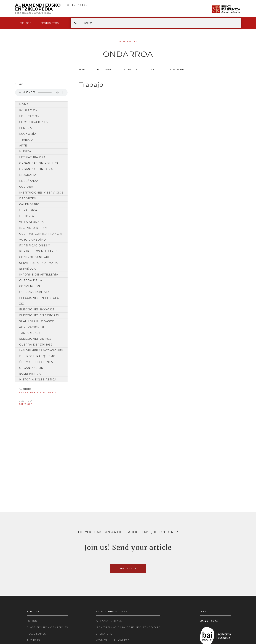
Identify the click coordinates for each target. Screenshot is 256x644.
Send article (128, 568)
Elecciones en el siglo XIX (39, 301)
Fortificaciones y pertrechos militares (38, 248)
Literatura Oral (33, 157)
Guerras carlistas (35, 292)
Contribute (177, 69)
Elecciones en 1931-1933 (39, 315)
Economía (28, 134)
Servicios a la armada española (39, 266)
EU (74, 5)
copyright (25, 404)
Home (24, 104)
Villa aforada (32, 222)
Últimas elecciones (36, 362)
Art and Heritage (109, 621)
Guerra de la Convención (31, 283)
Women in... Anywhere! (113, 640)
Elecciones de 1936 (35, 339)
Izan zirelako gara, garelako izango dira (128, 627)
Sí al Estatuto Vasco (37, 321)
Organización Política (39, 163)
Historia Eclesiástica (38, 380)
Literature (104, 634)
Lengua (26, 128)
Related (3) (131, 69)
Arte (23, 146)
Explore (25, 23)
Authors (33, 640)
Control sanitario (35, 257)
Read (82, 69)
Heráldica (28, 210)
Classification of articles (47, 627)
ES (68, 5)
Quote (154, 69)
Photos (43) (104, 69)
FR (80, 5)
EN (86, 5)
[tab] (157, 85)
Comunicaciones (34, 122)
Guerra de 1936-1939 (36, 345)
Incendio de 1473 (34, 228)
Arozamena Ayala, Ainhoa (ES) (38, 392)
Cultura (26, 187)
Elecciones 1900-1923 (37, 310)
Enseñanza (29, 181)
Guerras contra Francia (41, 234)
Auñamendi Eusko (38, 9)
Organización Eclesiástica (31, 371)
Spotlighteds (50, 23)
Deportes (28, 199)
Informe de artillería (39, 275)
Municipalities (128, 41)
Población (28, 110)
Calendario (29, 204)
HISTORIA (27, 216)
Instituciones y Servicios (41, 193)
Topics (32, 621)
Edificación (29, 116)
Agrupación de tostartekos (32, 330)
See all (126, 611)
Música (25, 151)
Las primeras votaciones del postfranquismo (41, 353)
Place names (36, 634)
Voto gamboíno (33, 240)
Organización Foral (37, 169)
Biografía (28, 175)
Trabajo (26, 140)
